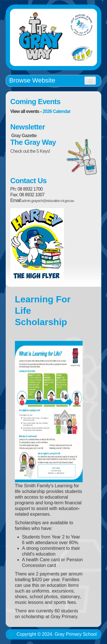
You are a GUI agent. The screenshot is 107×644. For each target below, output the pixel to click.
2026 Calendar (56, 111)
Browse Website (32, 80)
